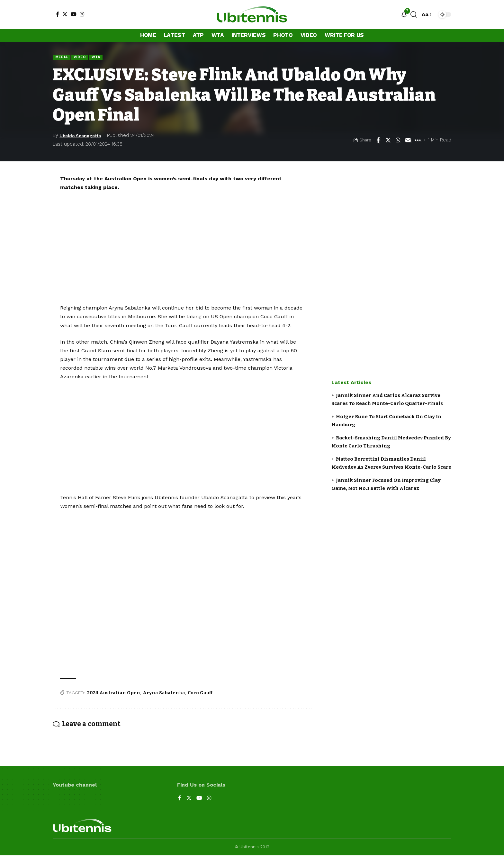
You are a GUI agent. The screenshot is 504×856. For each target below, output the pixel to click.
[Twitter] (65, 14)
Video (82, 57)
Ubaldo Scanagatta (83, 136)
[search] (414, 14)
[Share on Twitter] (388, 140)
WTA (99, 57)
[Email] (408, 140)
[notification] (404, 15)
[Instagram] (82, 14)
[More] (418, 140)
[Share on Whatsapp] (398, 140)
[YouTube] (74, 14)
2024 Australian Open (114, 693)
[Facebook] (58, 14)
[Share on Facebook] (378, 140)
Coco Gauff (200, 693)
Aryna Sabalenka (164, 693)
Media (62, 57)
